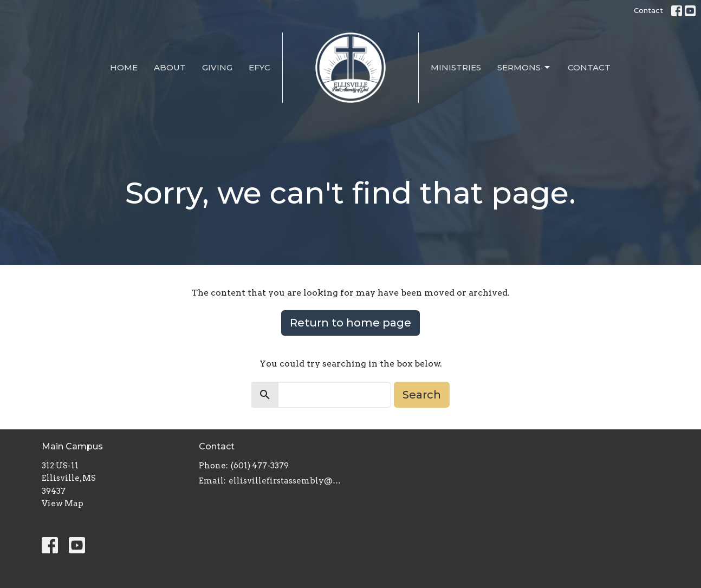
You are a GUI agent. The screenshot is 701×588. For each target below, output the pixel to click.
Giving (217, 67)
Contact (648, 10)
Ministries (456, 67)
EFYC (259, 67)
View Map (63, 504)
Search (422, 395)
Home (124, 67)
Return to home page (350, 323)
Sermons (524, 68)
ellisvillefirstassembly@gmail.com (287, 481)
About (170, 67)
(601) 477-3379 (260, 466)
